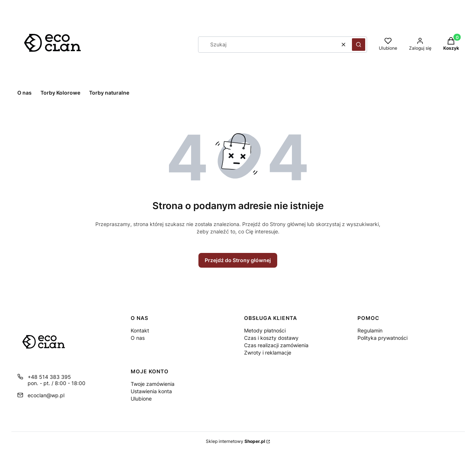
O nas (138, 338)
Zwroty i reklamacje (268, 353)
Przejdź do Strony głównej (238, 260)
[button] (359, 45)
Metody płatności (265, 330)
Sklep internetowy (235, 441)
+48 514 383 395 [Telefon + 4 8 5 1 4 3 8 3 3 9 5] (49, 377)
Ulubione (141, 399)
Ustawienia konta (151, 391)
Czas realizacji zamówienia (276, 345)
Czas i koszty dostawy (271, 338)
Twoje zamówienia (153, 384)
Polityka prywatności (382, 338)
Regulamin (370, 330)
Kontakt (140, 330)
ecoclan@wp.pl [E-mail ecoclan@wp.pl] (46, 395)
